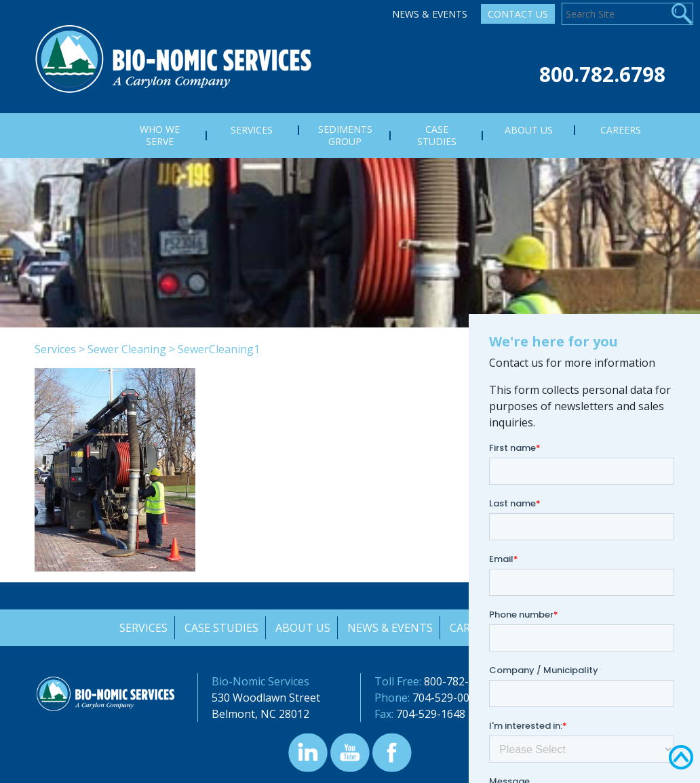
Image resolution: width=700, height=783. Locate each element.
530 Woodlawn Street (266, 698)
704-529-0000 (447, 698)
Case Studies (220, 628)
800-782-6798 (459, 681)
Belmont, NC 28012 (260, 714)
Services (55, 349)
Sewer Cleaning (127, 349)
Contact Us (518, 14)
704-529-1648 (431, 714)
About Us (302, 628)
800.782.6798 (602, 74)
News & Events (430, 14)
